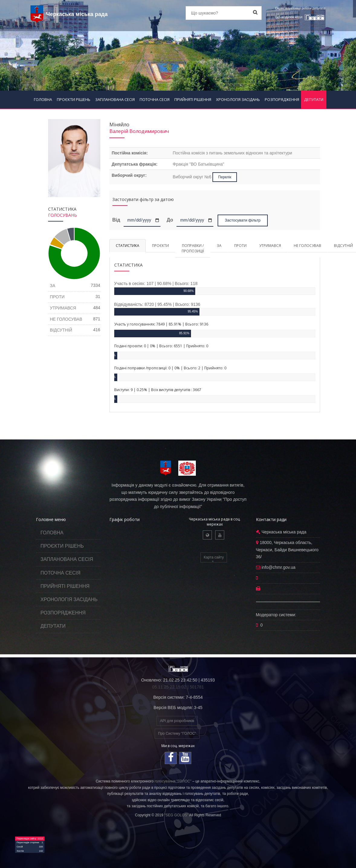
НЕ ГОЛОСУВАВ (307, 246)
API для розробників (177, 721)
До (170, 220)
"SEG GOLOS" (176, 815)
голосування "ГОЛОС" (173, 781)
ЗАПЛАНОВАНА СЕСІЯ (115, 99)
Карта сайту (214, 557)
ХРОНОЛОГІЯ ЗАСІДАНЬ (238, 99)
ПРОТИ (240, 246)
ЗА (219, 246)
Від (117, 220)
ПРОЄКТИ (160, 246)
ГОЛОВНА (43, 99)
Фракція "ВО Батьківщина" (199, 164)
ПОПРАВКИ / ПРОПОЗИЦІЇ (193, 248)
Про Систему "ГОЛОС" (177, 734)
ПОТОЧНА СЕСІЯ (155, 99)
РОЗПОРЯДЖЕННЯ (282, 99)
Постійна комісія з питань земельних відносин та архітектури (233, 153)
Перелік (225, 177)
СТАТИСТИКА (128, 246)
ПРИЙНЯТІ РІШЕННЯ (193, 99)
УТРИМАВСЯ (270, 246)
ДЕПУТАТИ (314, 99)
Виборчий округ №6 (193, 177)
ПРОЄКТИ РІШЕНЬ (74, 99)
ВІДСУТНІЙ (61, 330)
